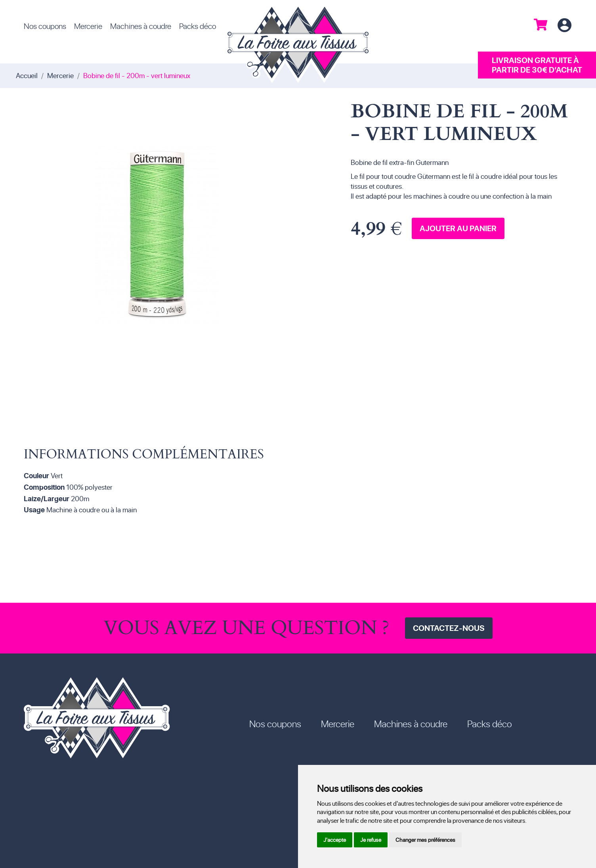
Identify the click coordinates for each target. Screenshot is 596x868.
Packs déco (198, 26)
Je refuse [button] (371, 840)
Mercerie (88, 26)
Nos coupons (45, 26)
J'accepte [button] (335, 840)
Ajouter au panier (458, 228)
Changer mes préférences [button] (425, 840)
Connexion (564, 26)
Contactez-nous (449, 628)
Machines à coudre (141, 26)
